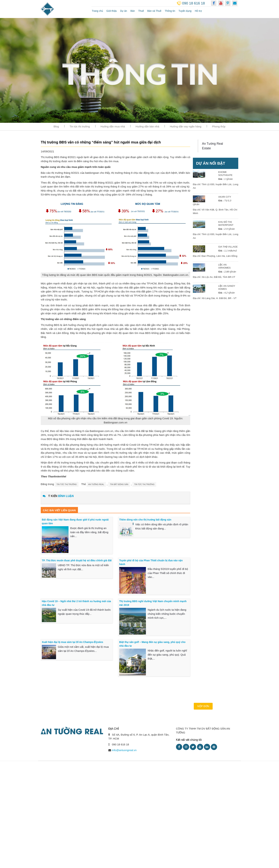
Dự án (124, 11)
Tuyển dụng (185, 11)
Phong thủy (219, 126)
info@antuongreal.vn (124, 750)
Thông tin (170, 11)
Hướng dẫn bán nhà (147, 126)
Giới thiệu (112, 11)
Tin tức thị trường (80, 126)
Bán (133, 11)
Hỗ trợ (198, 11)
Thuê (141, 11)
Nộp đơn (203, 706)
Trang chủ (97, 11)
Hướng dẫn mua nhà (113, 126)
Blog (56, 126)
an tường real (96, 484)
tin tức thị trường (144, 484)
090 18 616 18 (194, 3)
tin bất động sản (119, 484)
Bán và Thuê (154, 11)
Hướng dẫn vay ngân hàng (186, 126)
